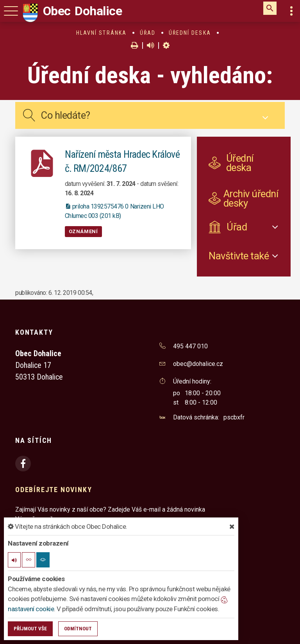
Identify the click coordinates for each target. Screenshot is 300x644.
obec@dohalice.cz (198, 364)
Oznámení (83, 231)
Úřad (148, 33)
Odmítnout (78, 629)
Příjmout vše (30, 629)
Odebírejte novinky (54, 490)
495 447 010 (190, 346)
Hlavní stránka (101, 33)
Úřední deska (190, 33)
